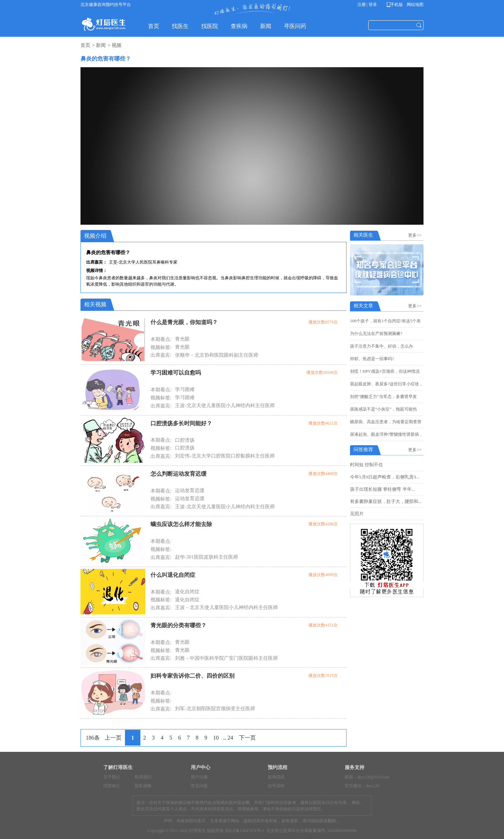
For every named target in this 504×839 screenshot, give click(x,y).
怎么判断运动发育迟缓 (178, 474)
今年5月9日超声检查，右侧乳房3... (385, 477)
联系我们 (143, 777)
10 (216, 738)
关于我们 (112, 777)
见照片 (357, 514)
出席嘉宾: (161, 355)
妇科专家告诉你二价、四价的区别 (192, 676)
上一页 (113, 738)
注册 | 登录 (367, 5)
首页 (85, 45)
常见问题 (199, 786)
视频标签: (161, 347)
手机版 (396, 5)
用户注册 (199, 777)
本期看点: (161, 339)
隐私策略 (143, 786)
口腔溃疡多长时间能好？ (181, 423)
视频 (117, 45)
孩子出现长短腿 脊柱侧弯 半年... (382, 489)
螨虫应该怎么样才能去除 (181, 524)
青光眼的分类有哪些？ (178, 625)
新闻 (101, 45)
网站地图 (415, 5)
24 (230, 738)
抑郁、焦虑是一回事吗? (372, 359)
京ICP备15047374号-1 (244, 831)
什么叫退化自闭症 (173, 575)
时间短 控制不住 (366, 465)
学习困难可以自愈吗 (176, 373)
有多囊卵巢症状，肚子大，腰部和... (386, 501)
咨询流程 (276, 777)
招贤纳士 (112, 786)
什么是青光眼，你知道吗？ (184, 322)
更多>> (416, 235)
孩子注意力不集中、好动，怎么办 (381, 346)
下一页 (247, 738)
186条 (93, 738)
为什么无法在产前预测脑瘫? (376, 334)
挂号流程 (276, 786)
